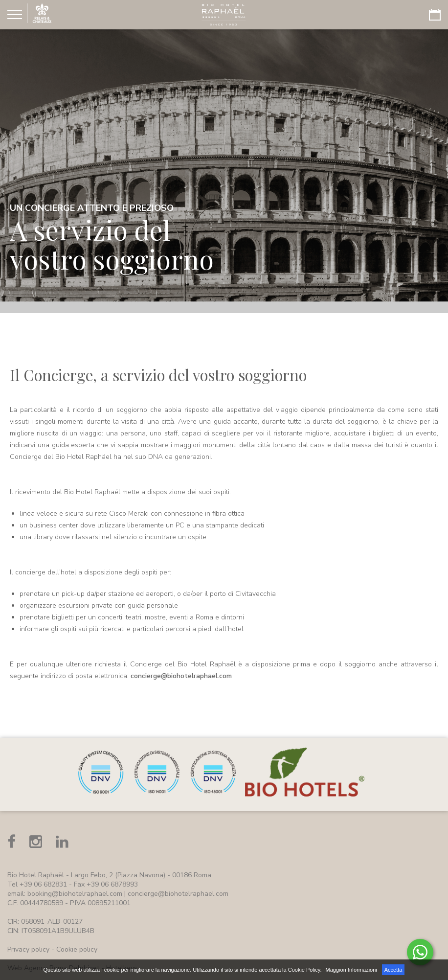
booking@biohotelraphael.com (75, 894)
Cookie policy (77, 949)
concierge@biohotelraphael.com (181, 676)
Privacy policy (28, 949)
